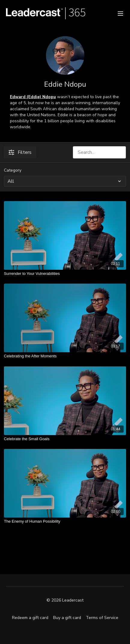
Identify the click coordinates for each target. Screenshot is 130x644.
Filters (20, 152)
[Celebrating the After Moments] (65, 356)
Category (13, 170)
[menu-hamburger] (120, 13)
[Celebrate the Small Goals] (65, 439)
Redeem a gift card (30, 618)
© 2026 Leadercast (65, 600)
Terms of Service (102, 618)
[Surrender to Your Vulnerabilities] (65, 274)
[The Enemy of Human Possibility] (65, 521)
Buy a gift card (67, 618)
